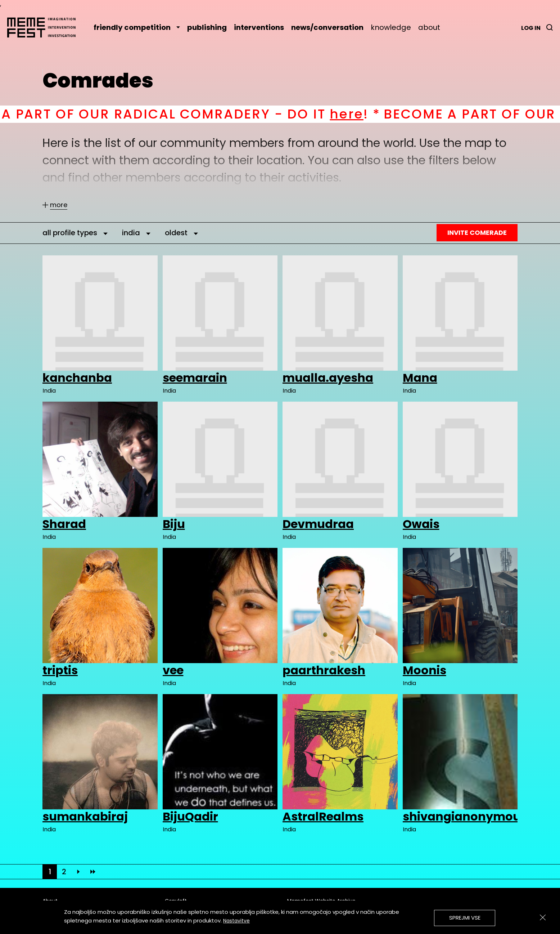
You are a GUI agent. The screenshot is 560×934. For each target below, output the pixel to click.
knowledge (391, 27)
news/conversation (327, 27)
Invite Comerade (477, 233)
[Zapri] (543, 917)
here (358, 114)
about (429, 27)
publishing (207, 27)
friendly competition (137, 27)
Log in (531, 28)
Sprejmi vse (465, 918)
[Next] (78, 872)
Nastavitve (236, 921)
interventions (259, 27)
